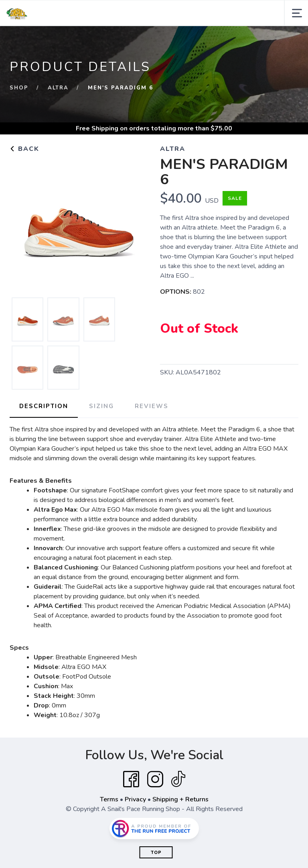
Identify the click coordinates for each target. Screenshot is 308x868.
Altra (58, 88)
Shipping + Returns (180, 799)
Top (156, 853)
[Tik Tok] (178, 779)
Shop (19, 88)
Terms (109, 799)
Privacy (135, 799)
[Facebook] (131, 779)
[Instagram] (155, 779)
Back (24, 149)
